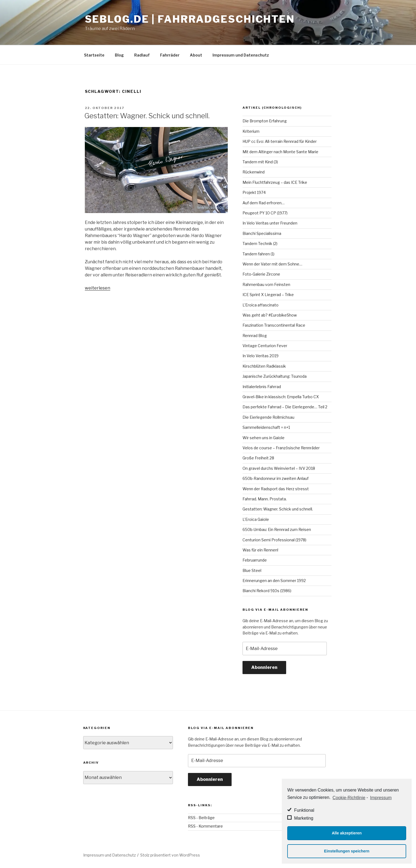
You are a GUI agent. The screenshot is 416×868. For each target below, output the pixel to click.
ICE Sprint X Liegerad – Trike (268, 295)
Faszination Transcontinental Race (274, 325)
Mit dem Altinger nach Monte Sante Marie (280, 152)
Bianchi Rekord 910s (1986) (267, 591)
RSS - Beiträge (201, 818)
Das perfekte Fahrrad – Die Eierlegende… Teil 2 (285, 407)
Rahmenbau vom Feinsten (266, 284)
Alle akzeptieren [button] (347, 833)
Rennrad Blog (255, 336)
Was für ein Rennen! (260, 550)
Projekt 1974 (254, 192)
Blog (119, 55)
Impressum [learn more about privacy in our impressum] (381, 798)
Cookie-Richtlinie (349, 798)
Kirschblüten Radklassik (264, 366)
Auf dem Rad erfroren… (264, 203)
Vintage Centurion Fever (265, 346)
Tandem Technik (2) (260, 243)
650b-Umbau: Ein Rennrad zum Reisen (277, 529)
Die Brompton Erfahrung (265, 121)
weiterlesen (98, 288)
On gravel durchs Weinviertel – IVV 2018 (279, 468)
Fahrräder (170, 55)
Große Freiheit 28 (258, 458)
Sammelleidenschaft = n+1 (266, 427)
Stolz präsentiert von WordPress (170, 855)
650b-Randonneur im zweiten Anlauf (276, 478)
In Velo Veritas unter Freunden (270, 223)
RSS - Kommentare (205, 826)
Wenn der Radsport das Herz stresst (276, 489)
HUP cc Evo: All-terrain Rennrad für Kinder (280, 141)
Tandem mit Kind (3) (260, 162)
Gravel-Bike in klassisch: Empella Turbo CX (281, 397)
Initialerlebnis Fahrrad (262, 387)
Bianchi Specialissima (262, 233)
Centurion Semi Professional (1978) (274, 540)
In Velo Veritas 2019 (261, 356)
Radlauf (142, 55)
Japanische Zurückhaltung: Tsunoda (275, 376)
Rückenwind (254, 172)
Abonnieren (264, 667)
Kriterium (251, 131)
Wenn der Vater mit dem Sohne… (272, 264)
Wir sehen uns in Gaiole (264, 438)
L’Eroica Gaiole (256, 519)
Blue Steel (252, 570)
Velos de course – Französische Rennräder (281, 448)
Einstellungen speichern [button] (347, 851)
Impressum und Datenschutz (241, 55)
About (196, 55)
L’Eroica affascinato (261, 305)
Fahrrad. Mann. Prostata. (265, 499)
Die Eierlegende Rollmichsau (268, 417)
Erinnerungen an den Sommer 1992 (274, 581)
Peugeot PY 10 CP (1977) (265, 213)
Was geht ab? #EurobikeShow (270, 315)
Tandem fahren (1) (258, 254)
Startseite (94, 55)
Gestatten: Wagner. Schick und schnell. (147, 116)
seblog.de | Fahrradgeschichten (190, 19)
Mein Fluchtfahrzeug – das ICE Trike (275, 182)
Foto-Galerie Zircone (261, 274)
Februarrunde (255, 560)
